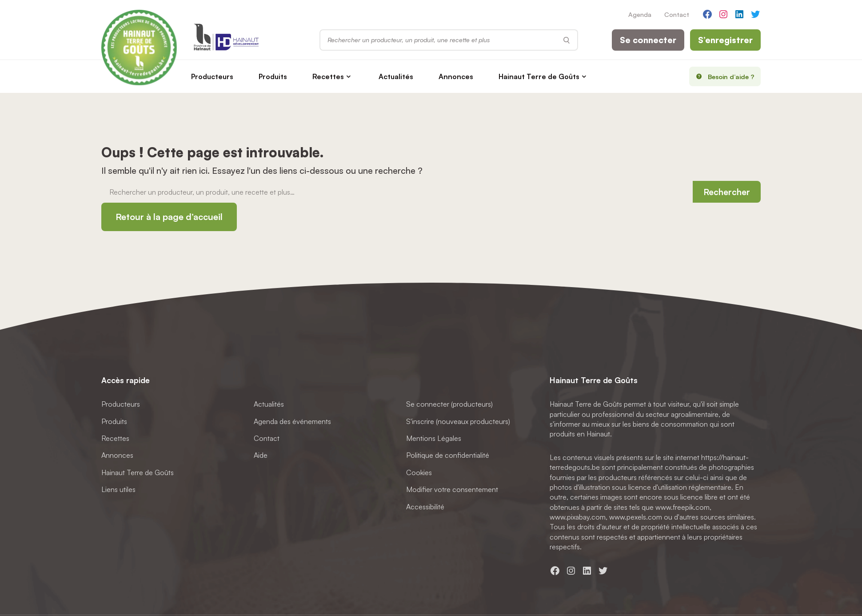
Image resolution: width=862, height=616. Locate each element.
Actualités (396, 76)
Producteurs (212, 76)
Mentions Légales (434, 438)
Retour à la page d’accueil (169, 217)
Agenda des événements (292, 421)
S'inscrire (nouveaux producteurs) (458, 421)
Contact (677, 14)
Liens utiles (118, 489)
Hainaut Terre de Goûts (539, 76)
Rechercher (727, 192)
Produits (273, 76)
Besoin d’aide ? (722, 76)
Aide (261, 456)
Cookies (419, 472)
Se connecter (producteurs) (449, 404)
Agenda (640, 14)
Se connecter (648, 40)
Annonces (456, 76)
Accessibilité (425, 507)
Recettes (328, 76)
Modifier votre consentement (452, 489)
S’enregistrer (725, 40)
